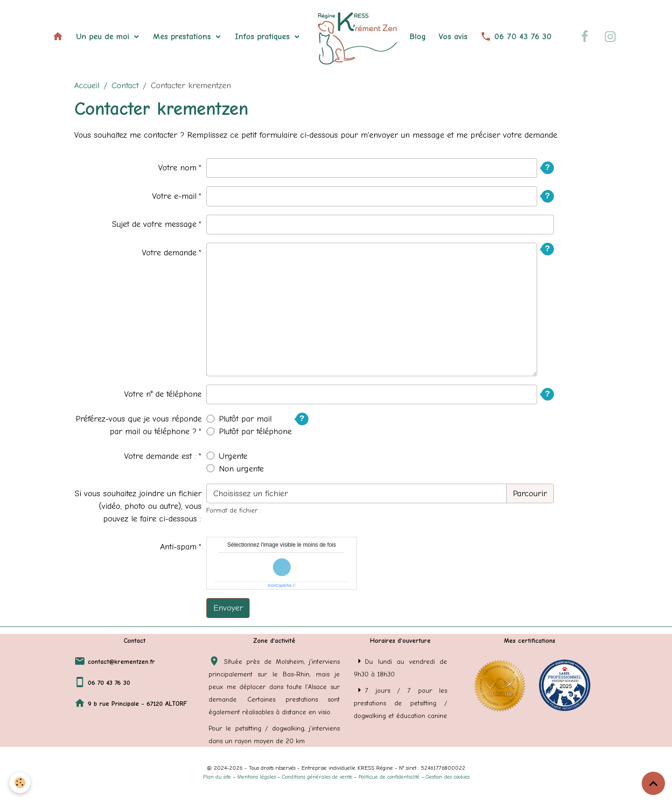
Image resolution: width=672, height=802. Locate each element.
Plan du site (217, 777)
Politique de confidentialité (389, 777)
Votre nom (177, 168)
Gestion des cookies (448, 777)
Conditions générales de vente (317, 777)
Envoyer (228, 608)
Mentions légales (256, 777)
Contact (125, 86)
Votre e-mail (174, 196)
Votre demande (169, 253)
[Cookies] (20, 783)
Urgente (233, 456)
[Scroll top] (653, 783)
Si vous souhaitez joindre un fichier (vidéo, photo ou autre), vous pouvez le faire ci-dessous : (138, 506)
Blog (418, 37)
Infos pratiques (264, 37)
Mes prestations (183, 37)
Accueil (87, 86)
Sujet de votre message (154, 224)
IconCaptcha (280, 585)
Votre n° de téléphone (163, 394)
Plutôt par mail (245, 419)
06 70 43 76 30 (516, 37)
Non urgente (241, 469)
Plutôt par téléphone (255, 432)
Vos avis (453, 37)
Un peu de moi (104, 37)
